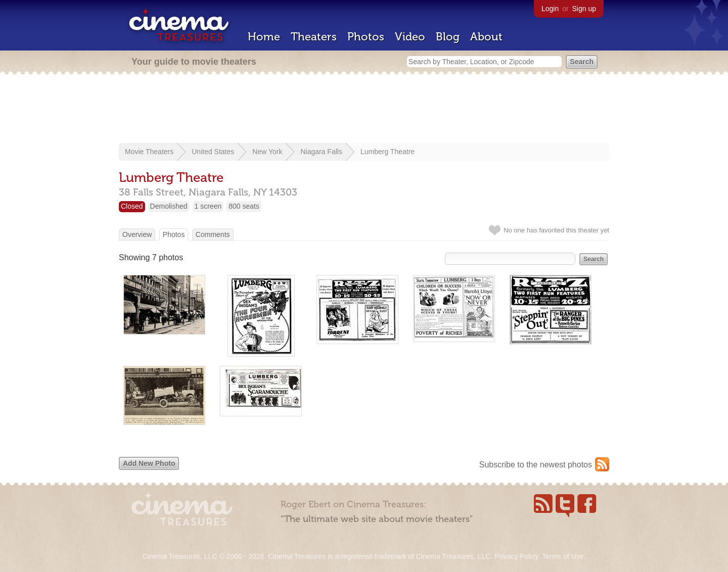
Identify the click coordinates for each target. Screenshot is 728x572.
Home (264, 37)
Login (550, 9)
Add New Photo (149, 463)
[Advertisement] (364, 110)
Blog (448, 37)
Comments (213, 234)
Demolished (169, 206)
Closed (132, 206)
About (486, 37)
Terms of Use (563, 556)
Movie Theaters (149, 152)
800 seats (244, 206)
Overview (137, 234)
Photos (366, 37)
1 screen (208, 206)
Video (410, 37)
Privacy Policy (516, 556)
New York (267, 152)
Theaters (314, 37)
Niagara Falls (321, 152)
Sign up (584, 9)
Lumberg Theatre (388, 152)
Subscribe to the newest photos (536, 465)
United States (213, 152)
